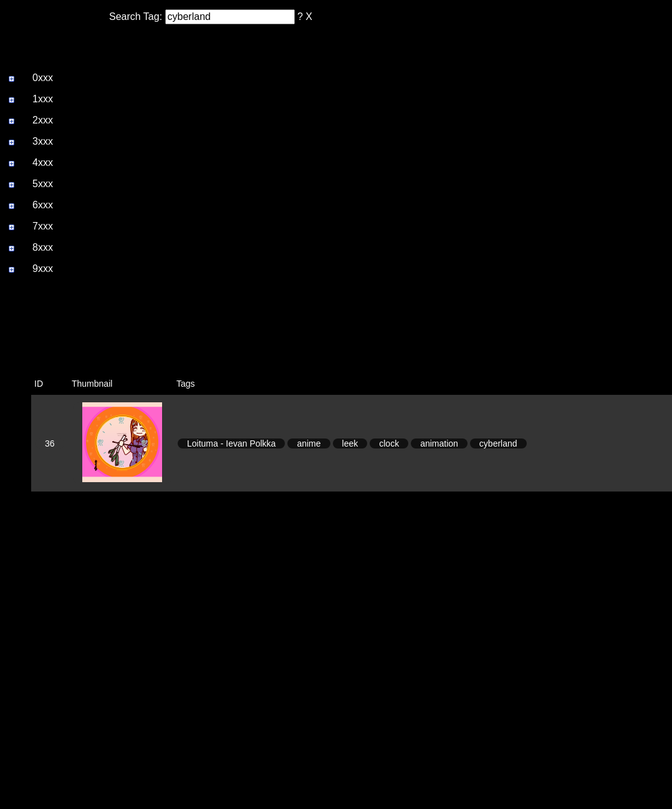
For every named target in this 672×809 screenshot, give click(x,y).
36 (50, 443)
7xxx (43, 226)
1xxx (43, 99)
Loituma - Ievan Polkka (231, 443)
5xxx (43, 184)
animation (439, 443)
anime (309, 443)
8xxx (43, 247)
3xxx (43, 141)
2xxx (43, 120)
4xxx (43, 162)
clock (389, 443)
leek (350, 443)
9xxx (43, 269)
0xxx (43, 78)
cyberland (498, 443)
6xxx (43, 205)
